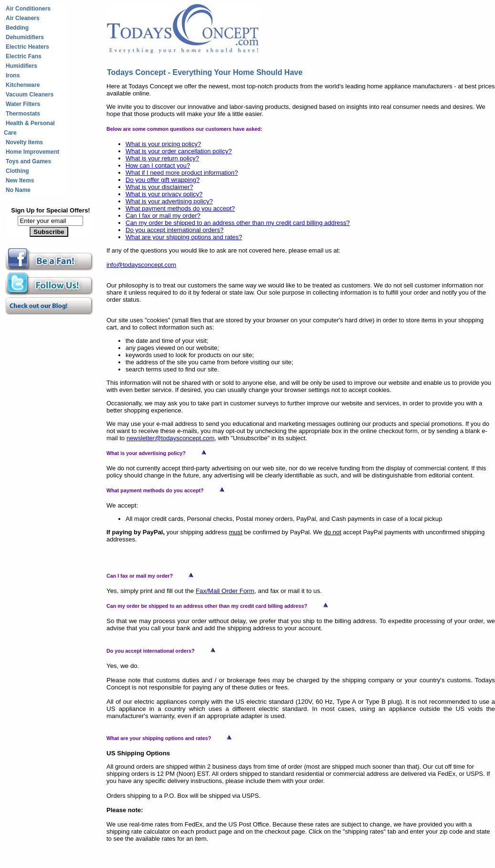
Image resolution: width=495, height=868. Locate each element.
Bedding (17, 28)
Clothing (17, 171)
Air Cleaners (23, 18)
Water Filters (23, 104)
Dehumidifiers (25, 37)
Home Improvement (32, 152)
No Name (18, 190)
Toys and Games (28, 161)
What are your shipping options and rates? (184, 237)
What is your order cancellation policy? (179, 151)
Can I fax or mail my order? (163, 216)
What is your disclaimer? (159, 187)
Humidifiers (21, 66)
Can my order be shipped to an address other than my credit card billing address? (238, 223)
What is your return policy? (162, 158)
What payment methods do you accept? (180, 208)
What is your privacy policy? (164, 194)
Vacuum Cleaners (30, 95)
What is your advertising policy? (169, 201)
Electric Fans (24, 56)
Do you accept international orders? (174, 230)
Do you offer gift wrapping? (163, 180)
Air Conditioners (28, 9)
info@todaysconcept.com (141, 265)
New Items (20, 180)
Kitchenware (23, 85)
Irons (13, 75)
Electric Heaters (27, 47)
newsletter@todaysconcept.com (170, 438)
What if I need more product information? (182, 173)
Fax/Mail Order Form (225, 591)
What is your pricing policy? (163, 144)
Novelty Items (24, 142)
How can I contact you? (158, 165)
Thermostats (23, 114)
